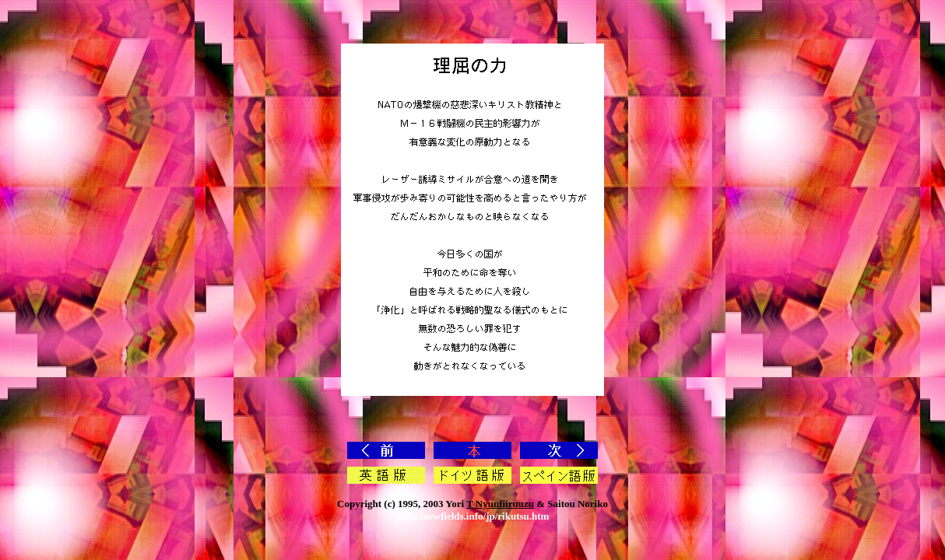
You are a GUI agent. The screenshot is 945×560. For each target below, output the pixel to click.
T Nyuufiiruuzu (500, 504)
